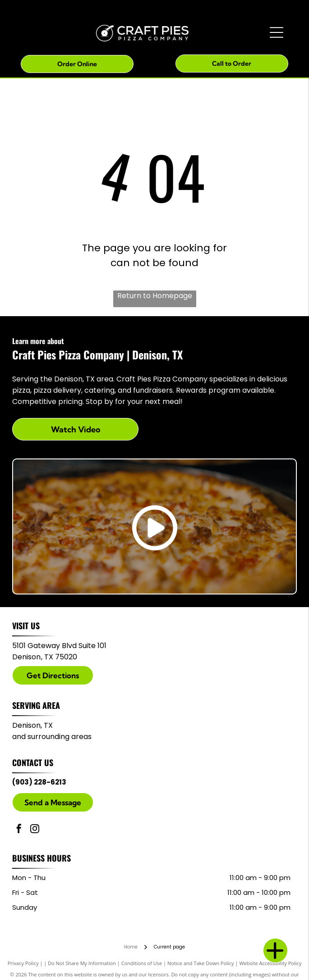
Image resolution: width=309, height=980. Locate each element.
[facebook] (19, 830)
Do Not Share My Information (82, 963)
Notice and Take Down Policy (201, 963)
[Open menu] (277, 32)
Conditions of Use (142, 963)
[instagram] (35, 830)
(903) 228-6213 (39, 782)
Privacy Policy (23, 963)
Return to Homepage (155, 296)
